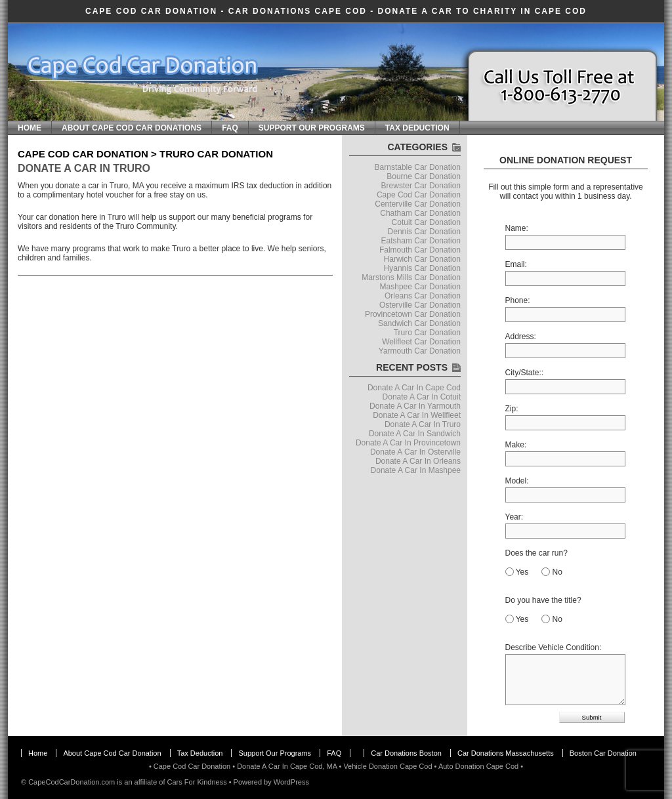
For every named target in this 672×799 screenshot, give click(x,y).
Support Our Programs (312, 128)
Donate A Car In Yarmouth (415, 406)
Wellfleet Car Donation (421, 342)
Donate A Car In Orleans (418, 461)
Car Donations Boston (406, 753)
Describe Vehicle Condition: (554, 647)
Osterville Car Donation (420, 305)
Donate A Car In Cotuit (422, 397)
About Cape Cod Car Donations (132, 128)
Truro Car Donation (427, 333)
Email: (516, 264)
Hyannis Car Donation (422, 268)
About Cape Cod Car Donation (112, 753)
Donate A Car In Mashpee (416, 470)
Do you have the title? (543, 600)
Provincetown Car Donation (413, 314)
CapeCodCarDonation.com (72, 782)
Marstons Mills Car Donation (411, 277)
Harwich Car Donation (422, 259)
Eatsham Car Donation (421, 241)
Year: (514, 517)
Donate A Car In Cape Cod (414, 388)
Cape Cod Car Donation (151, 11)
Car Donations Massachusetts (506, 753)
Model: (517, 481)
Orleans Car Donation (423, 296)
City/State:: (525, 373)
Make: (516, 445)
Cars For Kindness (197, 782)
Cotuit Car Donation (426, 222)
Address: (521, 337)
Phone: (518, 300)
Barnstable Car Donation (418, 167)
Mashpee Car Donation (420, 287)
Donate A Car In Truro (84, 168)
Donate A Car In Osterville (415, 452)
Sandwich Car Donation (419, 323)
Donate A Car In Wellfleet (417, 415)
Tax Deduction (417, 128)
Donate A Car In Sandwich (415, 434)
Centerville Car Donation (418, 204)
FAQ (230, 128)
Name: (517, 228)
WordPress (291, 782)
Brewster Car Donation (421, 186)
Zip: (512, 409)
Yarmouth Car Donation (420, 351)
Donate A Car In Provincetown (408, 443)
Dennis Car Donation (424, 232)
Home (30, 128)
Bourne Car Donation (424, 176)
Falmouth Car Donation (420, 250)
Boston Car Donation (603, 753)
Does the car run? (536, 553)
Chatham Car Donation (420, 213)
